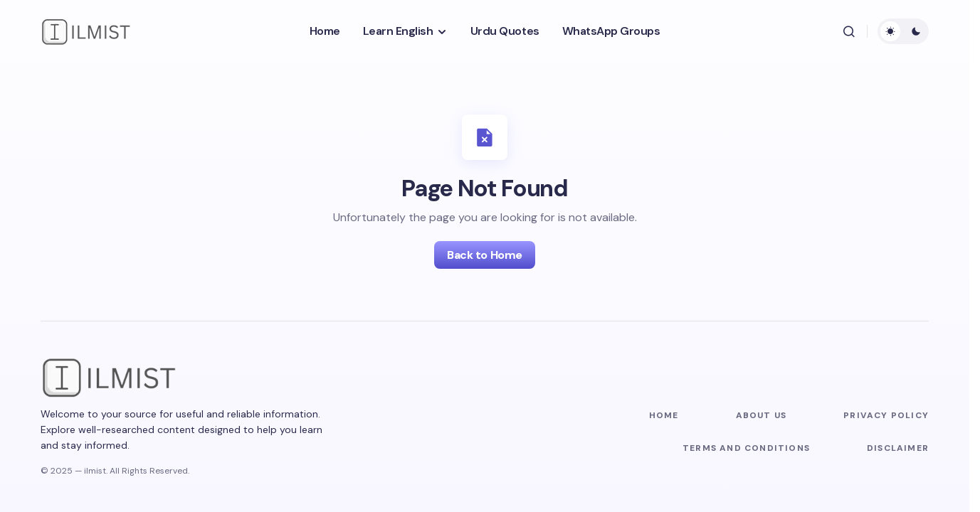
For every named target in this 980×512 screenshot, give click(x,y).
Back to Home (484, 255)
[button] (849, 31)
